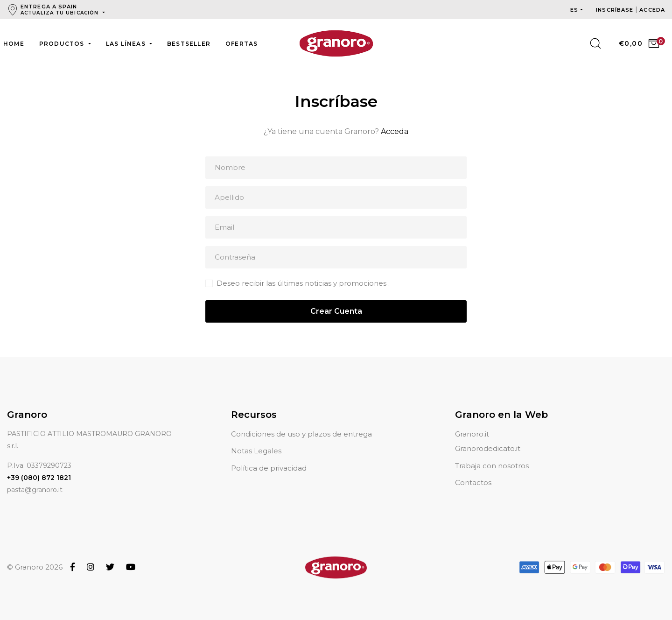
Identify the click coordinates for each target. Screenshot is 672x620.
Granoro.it (472, 423)
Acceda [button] (652, 10)
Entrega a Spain (60, 10)
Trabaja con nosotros (492, 454)
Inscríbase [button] (616, 10)
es (574, 10)
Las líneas (127, 44)
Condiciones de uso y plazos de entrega (301, 423)
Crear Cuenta (336, 311)
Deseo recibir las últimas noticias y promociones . (303, 283)
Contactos (473, 471)
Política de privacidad (269, 457)
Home (14, 44)
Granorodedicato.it (488, 437)
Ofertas (241, 44)
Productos (63, 44)
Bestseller (189, 44)
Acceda (395, 131)
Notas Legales (256, 440)
